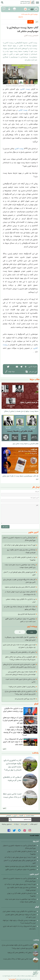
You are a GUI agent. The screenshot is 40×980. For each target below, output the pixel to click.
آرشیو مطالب (34, 824)
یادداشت (35, 753)
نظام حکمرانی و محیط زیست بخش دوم (26, 444)
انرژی (15, 816)
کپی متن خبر (31, 372)
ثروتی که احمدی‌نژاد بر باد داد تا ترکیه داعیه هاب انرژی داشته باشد (13, 742)
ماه (20, 632)
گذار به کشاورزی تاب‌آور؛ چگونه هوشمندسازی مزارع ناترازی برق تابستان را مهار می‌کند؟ (20, 693)
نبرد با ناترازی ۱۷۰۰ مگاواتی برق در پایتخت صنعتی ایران (13, 710)
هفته (32, 632)
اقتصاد (31, 22)
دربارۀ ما (17, 824)
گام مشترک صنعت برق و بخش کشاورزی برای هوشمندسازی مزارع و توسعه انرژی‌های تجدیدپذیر (20, 673)
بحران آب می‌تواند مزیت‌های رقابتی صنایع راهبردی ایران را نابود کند (13, 720)
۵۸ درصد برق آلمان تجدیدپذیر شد (25, 699)
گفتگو (36, 704)
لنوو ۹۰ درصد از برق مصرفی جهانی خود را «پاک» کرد (20, 545)
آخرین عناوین (34, 874)
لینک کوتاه (10, 371)
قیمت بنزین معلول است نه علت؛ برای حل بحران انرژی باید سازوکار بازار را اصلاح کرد (19, 646)
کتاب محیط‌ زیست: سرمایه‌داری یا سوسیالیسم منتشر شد (23, 29)
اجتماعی (8, 816)
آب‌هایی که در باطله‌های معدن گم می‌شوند (23, 652)
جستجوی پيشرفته (7, 824)
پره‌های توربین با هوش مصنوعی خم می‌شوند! (22, 687)
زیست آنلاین (25, 89)
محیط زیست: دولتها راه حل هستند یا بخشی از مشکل (21, 411)
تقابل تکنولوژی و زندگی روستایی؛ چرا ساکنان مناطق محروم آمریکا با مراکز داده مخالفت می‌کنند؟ (20, 658)
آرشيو (4, 749)
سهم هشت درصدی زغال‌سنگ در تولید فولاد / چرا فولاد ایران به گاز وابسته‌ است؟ (15, 731)
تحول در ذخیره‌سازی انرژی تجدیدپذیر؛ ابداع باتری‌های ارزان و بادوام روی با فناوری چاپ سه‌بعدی (19, 666)
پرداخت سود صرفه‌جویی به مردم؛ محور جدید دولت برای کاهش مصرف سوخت (20, 566)
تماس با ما (24, 824)
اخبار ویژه (36, 841)
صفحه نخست (30, 816)
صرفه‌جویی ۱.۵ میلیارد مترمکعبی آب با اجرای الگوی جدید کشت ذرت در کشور (20, 620)
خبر (37, 22)
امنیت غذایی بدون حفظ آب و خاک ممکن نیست (12, 796)
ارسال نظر (5, 527)
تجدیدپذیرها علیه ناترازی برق (27, 614)
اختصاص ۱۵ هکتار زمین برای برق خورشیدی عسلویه (20, 587)
